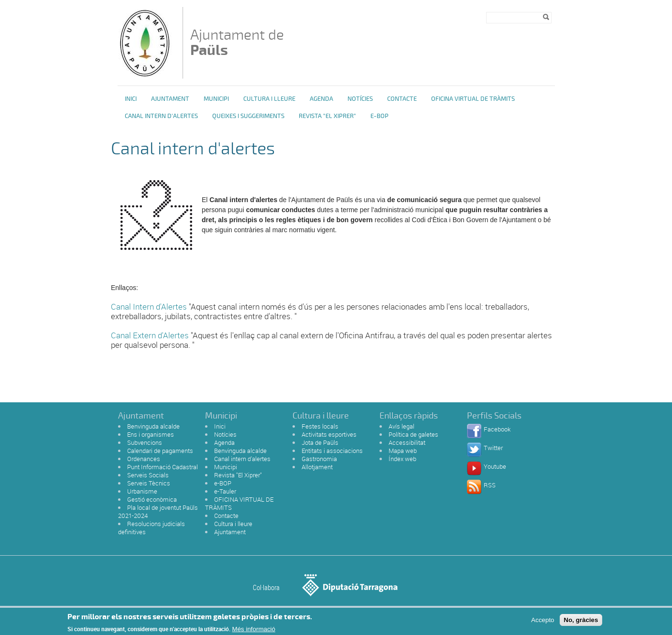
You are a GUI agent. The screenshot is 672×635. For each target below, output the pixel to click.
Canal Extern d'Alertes (150, 335)
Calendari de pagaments (160, 451)
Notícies (360, 99)
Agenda (321, 99)
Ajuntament (170, 99)
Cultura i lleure (233, 524)
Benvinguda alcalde (153, 426)
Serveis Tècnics (149, 483)
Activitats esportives (329, 434)
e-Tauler (225, 491)
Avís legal (401, 426)
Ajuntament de (237, 42)
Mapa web (403, 451)
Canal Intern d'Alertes (149, 307)
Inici (131, 99)
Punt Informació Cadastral (163, 467)
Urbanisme (142, 491)
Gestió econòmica (152, 499)
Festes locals (320, 426)
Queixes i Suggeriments (248, 116)
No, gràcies (581, 623)
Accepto (542, 623)
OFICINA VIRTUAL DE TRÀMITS (473, 99)
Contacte (402, 99)
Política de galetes (413, 434)
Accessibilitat (407, 442)
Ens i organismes (151, 434)
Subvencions (145, 442)
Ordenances (144, 459)
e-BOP (379, 116)
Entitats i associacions (332, 451)
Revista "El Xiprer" (327, 116)
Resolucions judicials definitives (152, 528)
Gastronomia (319, 459)
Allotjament (317, 467)
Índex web (402, 459)
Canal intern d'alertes (161, 116)
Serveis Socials (148, 475)
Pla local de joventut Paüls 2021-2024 (158, 511)
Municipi (216, 99)
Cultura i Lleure (269, 99)
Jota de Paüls (320, 442)
